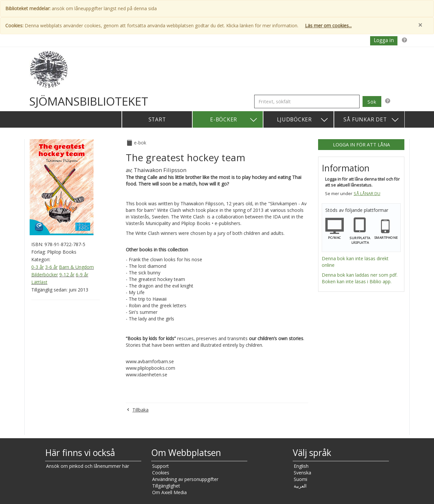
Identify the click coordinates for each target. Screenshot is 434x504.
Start (157, 119)
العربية (300, 486)
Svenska (302, 473)
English (301, 466)
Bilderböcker (45, 275)
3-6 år (51, 267)
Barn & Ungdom (76, 267)
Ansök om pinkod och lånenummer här (88, 466)
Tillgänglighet (166, 486)
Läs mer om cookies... (328, 25)
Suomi (300, 479)
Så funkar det (371, 120)
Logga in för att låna (361, 144)
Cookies (161, 473)
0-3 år (38, 267)
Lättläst (39, 282)
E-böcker (234, 120)
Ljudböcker (303, 120)
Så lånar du (367, 194)
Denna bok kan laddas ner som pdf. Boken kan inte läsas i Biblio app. (360, 278)
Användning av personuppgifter (185, 479)
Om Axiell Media (169, 492)
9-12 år (67, 275)
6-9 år (82, 275)
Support (161, 466)
